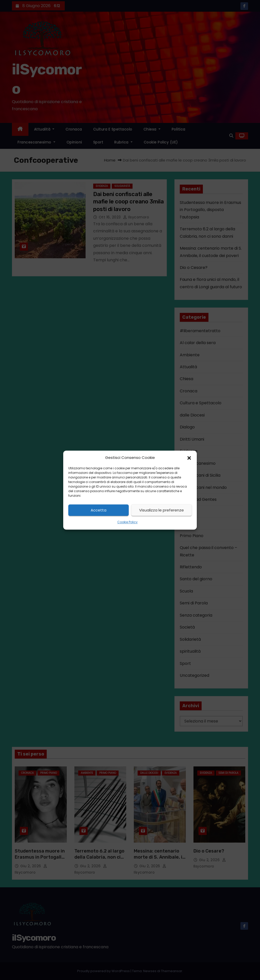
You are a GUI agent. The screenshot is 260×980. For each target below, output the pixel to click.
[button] (189, 458)
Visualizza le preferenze (161, 510)
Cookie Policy (127, 522)
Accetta (99, 510)
